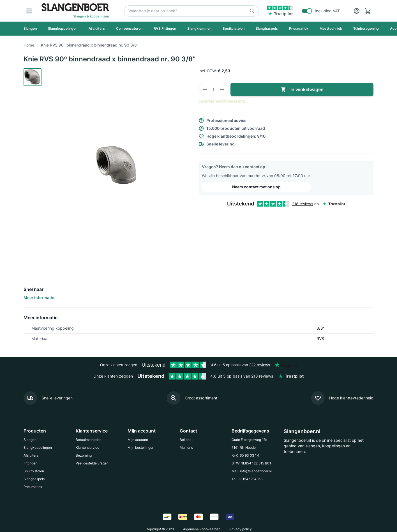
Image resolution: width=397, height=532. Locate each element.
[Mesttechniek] (331, 29)
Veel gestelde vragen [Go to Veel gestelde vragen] (92, 463)
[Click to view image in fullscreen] (117, 166)
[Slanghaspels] (267, 29)
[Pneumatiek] (299, 29)
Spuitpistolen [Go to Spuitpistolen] (34, 471)
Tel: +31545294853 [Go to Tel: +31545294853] (247, 479)
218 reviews (303, 204)
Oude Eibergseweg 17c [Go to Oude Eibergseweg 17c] (249, 440)
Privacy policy (241, 529)
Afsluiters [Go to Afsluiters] (31, 455)
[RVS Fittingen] (165, 29)
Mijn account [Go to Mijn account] (138, 440)
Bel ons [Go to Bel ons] (185, 440)
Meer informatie (39, 298)
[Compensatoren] (129, 29)
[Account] (357, 11)
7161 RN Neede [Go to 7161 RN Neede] (244, 447)
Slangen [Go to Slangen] (30, 440)
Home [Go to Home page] (29, 45)
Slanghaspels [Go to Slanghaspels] (34, 479)
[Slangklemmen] (199, 29)
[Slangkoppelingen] (63, 29)
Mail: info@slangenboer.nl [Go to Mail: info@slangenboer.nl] (252, 471)
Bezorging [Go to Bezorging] (84, 455)
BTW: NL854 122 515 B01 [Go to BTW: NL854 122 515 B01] (251, 463)
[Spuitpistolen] (234, 29)
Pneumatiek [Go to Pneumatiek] (33, 487)
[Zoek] (191, 11)
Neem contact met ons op (256, 187)
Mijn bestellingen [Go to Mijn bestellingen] (141, 447)
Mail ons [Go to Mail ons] (186, 447)
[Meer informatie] (48, 398)
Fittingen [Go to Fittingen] (30, 463)
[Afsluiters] (97, 29)
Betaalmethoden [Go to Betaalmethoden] (89, 440)
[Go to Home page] (75, 11)
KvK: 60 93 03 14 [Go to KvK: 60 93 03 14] (245, 455)
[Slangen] (30, 29)
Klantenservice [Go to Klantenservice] (87, 447)
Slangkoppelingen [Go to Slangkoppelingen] (38, 447)
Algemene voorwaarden (202, 529)
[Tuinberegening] (366, 29)
